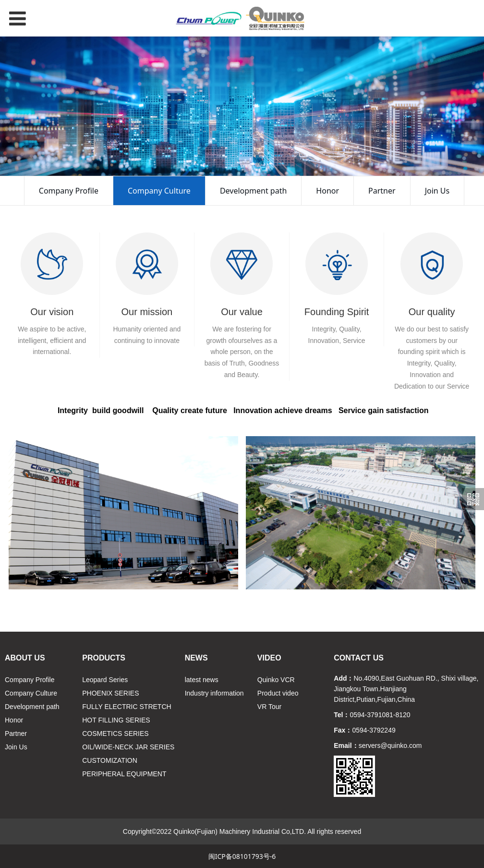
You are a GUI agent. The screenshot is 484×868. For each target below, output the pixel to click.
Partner (382, 191)
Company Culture (159, 191)
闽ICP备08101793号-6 (242, 856)
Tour (275, 707)
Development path (253, 191)
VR (262, 707)
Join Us (437, 191)
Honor (327, 191)
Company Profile (69, 191)
